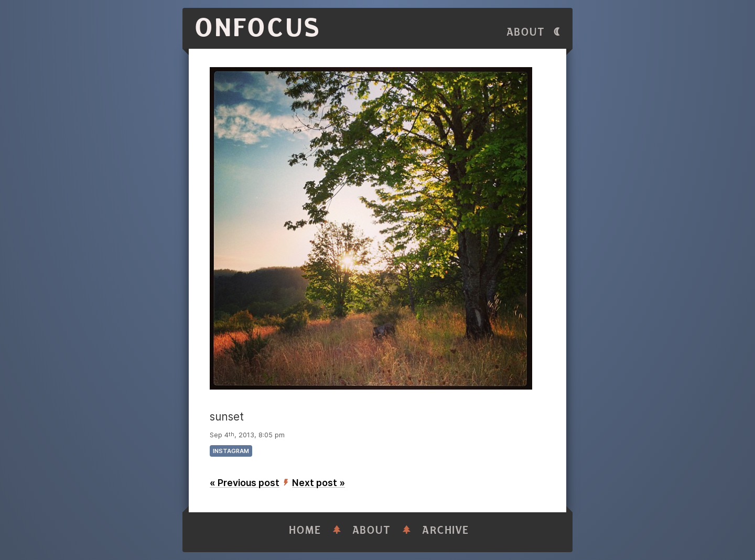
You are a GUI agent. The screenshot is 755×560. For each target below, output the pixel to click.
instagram (231, 451)
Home (305, 530)
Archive (446, 530)
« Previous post (245, 483)
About (526, 32)
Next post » (319, 483)
